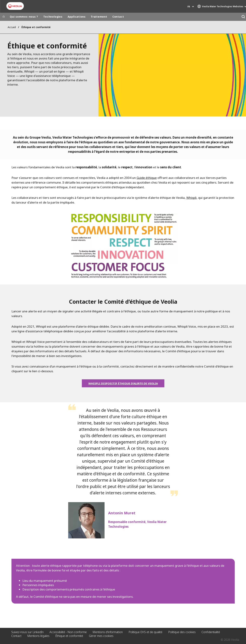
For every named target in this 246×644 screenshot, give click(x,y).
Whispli (191, 198)
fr (189, 7)
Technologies (53, 17)
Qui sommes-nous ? (24, 17)
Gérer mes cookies (101, 636)
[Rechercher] (243, 17)
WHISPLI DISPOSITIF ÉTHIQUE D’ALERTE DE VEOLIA (123, 383)
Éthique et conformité (69, 636)
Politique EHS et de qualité (145, 632)
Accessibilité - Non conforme (68, 632)
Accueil (12, 27)
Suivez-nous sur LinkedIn (27, 632)
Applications (77, 17)
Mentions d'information (108, 632)
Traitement (99, 17)
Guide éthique (147, 178)
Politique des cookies (182, 632)
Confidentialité (211, 632)
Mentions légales (38, 636)
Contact (118, 17)
